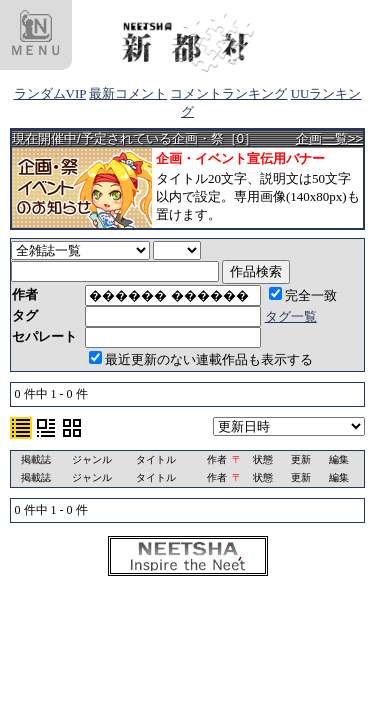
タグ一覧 (291, 316)
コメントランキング (228, 93)
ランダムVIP (50, 93)
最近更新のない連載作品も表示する (201, 359)
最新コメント (128, 93)
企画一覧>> (329, 138)
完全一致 (303, 295)
